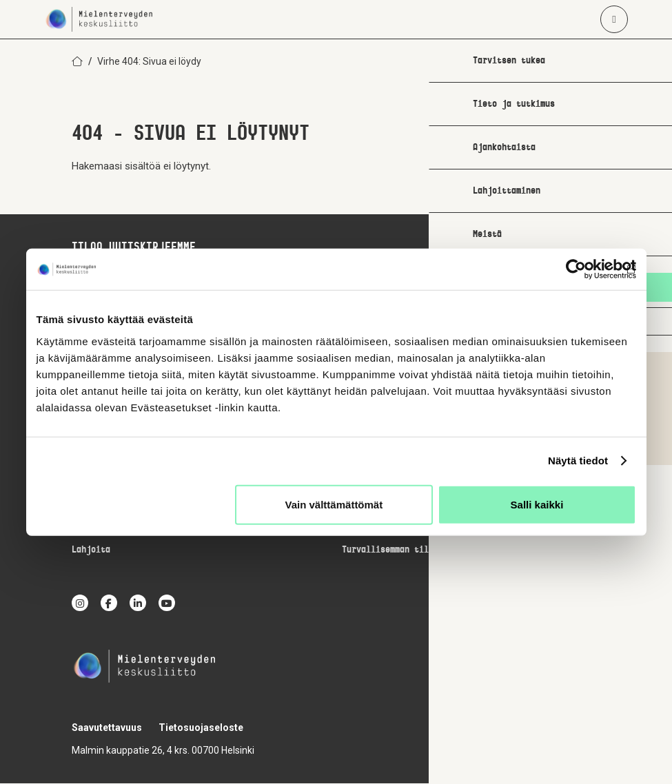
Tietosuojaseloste (201, 728)
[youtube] (167, 604)
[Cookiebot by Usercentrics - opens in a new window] (576, 269)
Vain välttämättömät (334, 504)
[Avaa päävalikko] (614, 19)
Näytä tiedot (578, 461)
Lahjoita (91, 551)
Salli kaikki (537, 504)
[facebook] (109, 604)
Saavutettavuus (107, 728)
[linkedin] (138, 604)
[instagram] (80, 604)
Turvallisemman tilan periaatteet (419, 551)
